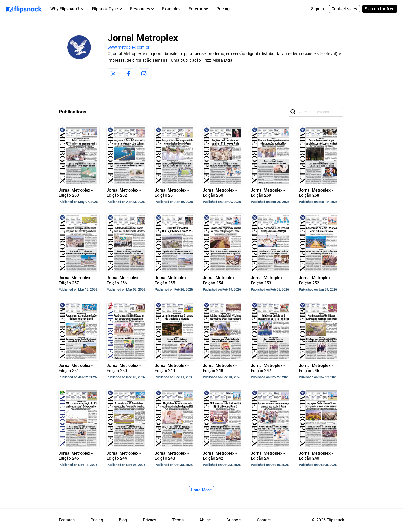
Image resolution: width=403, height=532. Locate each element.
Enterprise (198, 9)
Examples (171, 9)
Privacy (150, 520)
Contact (264, 520)
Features (67, 520)
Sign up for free (380, 9)
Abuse (205, 520)
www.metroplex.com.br (129, 47)
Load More (201, 490)
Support (234, 520)
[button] (67, 9)
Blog (123, 520)
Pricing (223, 9)
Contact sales (344, 9)
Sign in (317, 9)
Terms (178, 520)
